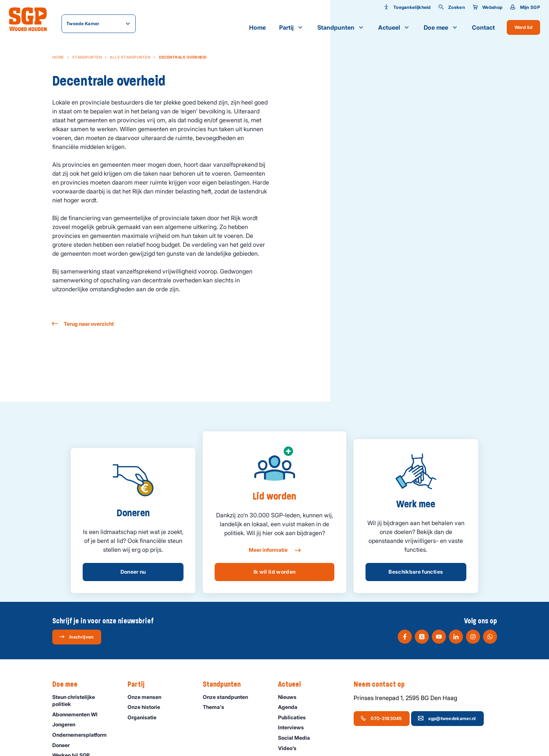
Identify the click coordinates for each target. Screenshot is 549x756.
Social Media (297, 738)
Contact (483, 27)
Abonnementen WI (78, 714)
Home (257, 27)
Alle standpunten (130, 57)
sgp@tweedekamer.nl (447, 718)
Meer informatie (274, 550)
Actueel (394, 27)
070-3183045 (381, 718)
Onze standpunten (229, 697)
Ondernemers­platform (83, 735)
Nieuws (291, 697)
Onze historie (147, 707)
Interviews (294, 727)
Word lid (523, 27)
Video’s (291, 748)
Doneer (64, 745)
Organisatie (145, 717)
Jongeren (67, 724)
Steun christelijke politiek (84, 700)
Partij (292, 27)
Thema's (217, 707)
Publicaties (295, 717)
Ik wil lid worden (275, 572)
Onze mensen (148, 697)
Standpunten (341, 27)
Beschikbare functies (416, 572)
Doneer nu (133, 572)
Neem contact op (383, 684)
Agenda (291, 707)
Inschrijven (76, 637)
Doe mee (441, 27)
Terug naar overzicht (83, 324)
